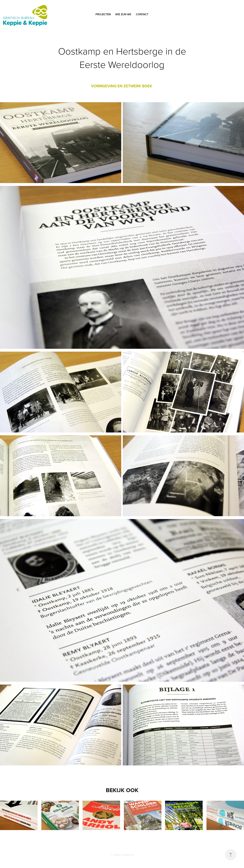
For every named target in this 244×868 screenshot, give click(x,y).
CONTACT (142, 14)
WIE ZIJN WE (123, 14)
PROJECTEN (103, 14)
